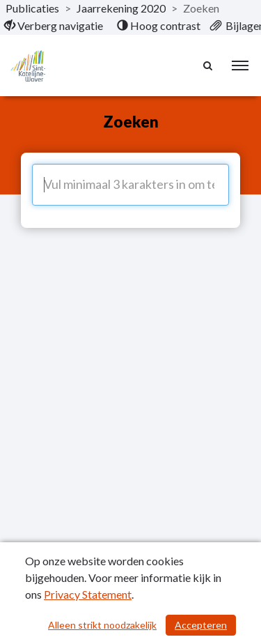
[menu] (240, 66)
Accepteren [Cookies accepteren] (201, 625)
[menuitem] (54, 26)
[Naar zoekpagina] (209, 66)
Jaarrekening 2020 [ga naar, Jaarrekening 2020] (121, 8)
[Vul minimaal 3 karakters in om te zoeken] (130, 185)
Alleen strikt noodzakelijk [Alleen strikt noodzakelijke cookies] (102, 625)
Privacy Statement (88, 594)
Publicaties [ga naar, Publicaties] (32, 8)
